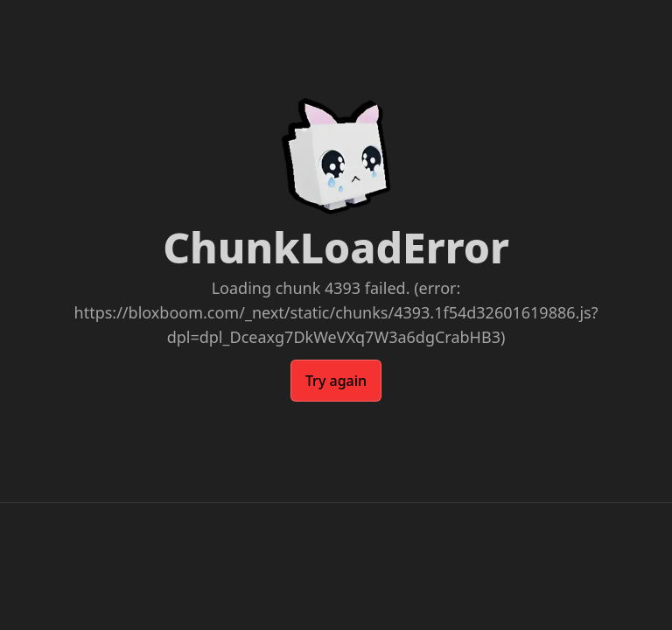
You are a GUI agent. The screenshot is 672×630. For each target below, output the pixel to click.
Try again (336, 381)
